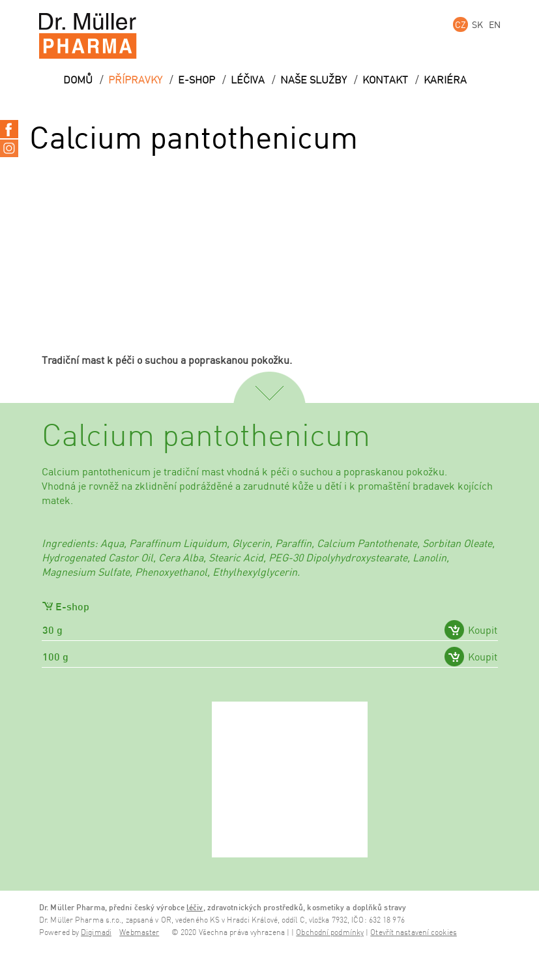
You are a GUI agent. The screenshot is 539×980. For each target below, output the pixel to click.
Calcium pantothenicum (206, 437)
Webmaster (139, 933)
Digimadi (96, 933)
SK (477, 24)
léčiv (195, 907)
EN (495, 24)
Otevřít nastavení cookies (414, 933)
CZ (460, 24)
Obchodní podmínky (330, 933)
